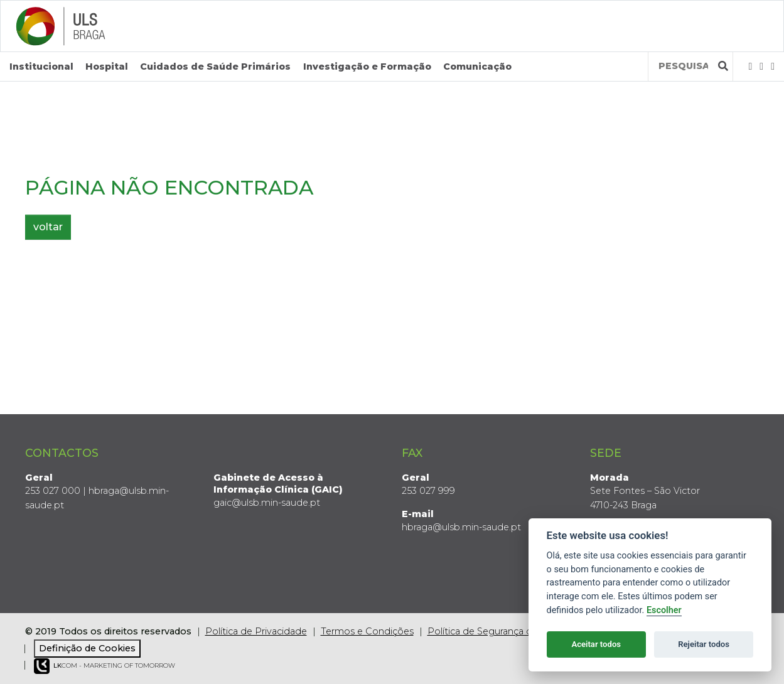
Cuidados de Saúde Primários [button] (215, 67)
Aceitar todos (596, 644)
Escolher (664, 610)
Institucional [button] (41, 67)
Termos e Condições (367, 631)
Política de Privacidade (256, 631)
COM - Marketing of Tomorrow (105, 666)
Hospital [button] (107, 67)
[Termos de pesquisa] (683, 66)
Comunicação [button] (477, 67)
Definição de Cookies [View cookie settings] (87, 648)
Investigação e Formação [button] (367, 67)
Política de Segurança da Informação (510, 631)
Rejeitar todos (704, 644)
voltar (48, 227)
